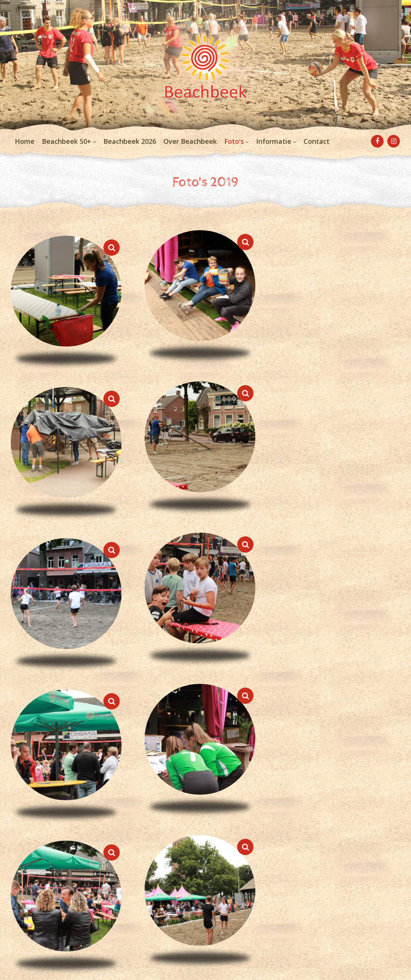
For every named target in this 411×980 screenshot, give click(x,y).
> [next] (400, 784)
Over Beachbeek (190, 148)
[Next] (394, 708)
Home (25, 148)
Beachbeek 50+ (67, 148)
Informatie (274, 148)
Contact (316, 148)
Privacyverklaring (37, 925)
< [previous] (11, 784)
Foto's (234, 148)
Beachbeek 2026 (130, 148)
